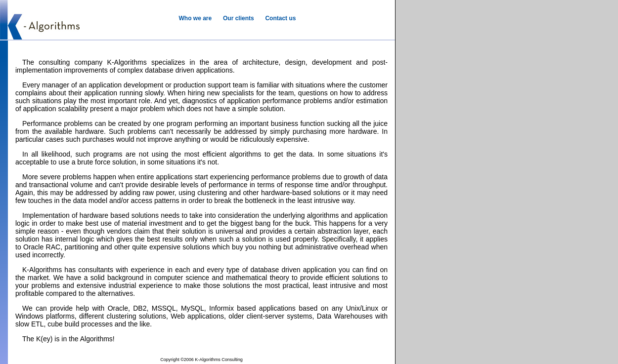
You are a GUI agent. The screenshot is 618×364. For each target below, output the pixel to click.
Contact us (280, 18)
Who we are (196, 18)
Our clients (239, 18)
